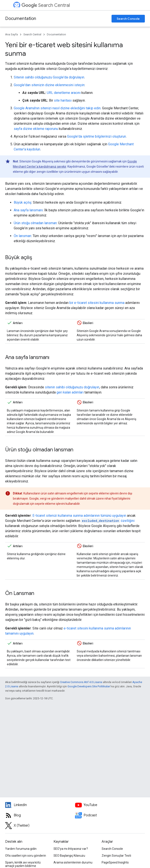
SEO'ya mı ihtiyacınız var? (71, 849)
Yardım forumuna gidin (21, 849)
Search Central (46, 5)
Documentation (21, 19)
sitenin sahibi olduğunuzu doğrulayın (72, 387)
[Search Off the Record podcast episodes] (110, 815)
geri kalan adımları (70, 392)
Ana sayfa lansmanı (28, 210)
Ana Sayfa (11, 34)
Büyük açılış (23, 202)
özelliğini (108, 521)
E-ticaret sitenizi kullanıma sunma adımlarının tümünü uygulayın (79, 516)
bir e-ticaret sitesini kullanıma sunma (97, 303)
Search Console (128, 19)
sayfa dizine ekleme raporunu (36, 129)
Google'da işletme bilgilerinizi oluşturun (96, 136)
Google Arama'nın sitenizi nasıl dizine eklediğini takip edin (57, 108)
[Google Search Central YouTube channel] (110, 805)
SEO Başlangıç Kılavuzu (69, 856)
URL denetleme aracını (64, 93)
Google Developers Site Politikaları (89, 686)
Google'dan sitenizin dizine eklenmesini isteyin (49, 85)
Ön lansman (22, 236)
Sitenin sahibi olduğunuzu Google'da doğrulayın (49, 77)
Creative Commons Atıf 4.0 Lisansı (81, 682)
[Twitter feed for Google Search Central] (40, 826)
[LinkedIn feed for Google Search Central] (40, 805)
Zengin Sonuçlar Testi (116, 856)
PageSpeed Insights (115, 862)
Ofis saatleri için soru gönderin (26, 856)
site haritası (63, 100)
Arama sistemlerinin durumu (73, 862)
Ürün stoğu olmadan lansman (35, 223)
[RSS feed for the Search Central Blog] (40, 815)
